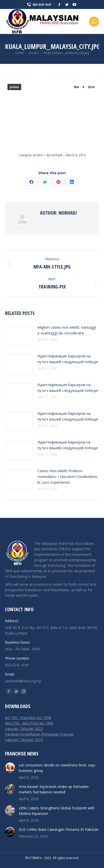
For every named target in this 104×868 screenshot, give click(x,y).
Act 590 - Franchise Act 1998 (28, 718)
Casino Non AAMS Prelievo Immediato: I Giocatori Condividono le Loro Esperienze (67, 476)
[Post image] (19, 336)
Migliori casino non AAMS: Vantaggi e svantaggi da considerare (67, 330)
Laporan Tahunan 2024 (24, 740)
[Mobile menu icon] (94, 21)
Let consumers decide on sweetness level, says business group (57, 768)
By (54, 155)
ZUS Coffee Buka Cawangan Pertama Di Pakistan (59, 829)
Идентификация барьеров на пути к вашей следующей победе (68, 359)
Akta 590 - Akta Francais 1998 (29, 723)
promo (14, 87)
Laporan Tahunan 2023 (24, 729)
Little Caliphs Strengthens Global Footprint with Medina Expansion (57, 811)
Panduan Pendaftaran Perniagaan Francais (39, 734)
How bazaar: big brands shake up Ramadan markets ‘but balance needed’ (54, 789)
